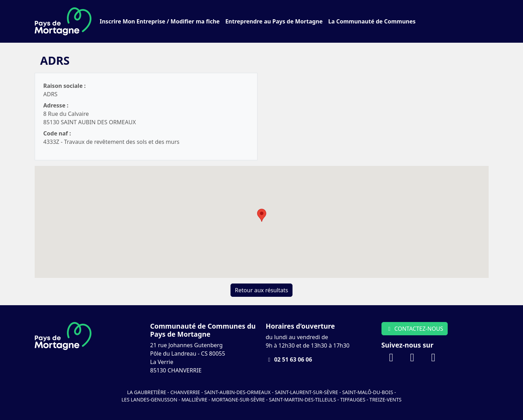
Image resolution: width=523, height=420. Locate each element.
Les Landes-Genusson (150, 400)
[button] (262, 215)
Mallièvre (194, 400)
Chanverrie (185, 392)
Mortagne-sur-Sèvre (238, 400)
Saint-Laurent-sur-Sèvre (306, 392)
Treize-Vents (386, 400)
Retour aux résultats (262, 290)
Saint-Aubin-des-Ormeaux (238, 392)
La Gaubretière (147, 392)
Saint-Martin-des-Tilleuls (303, 400)
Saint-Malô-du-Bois (368, 392)
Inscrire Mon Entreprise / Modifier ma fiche (160, 21)
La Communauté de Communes (372, 21)
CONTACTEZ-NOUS (415, 329)
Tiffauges (353, 400)
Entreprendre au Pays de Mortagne (274, 21)
